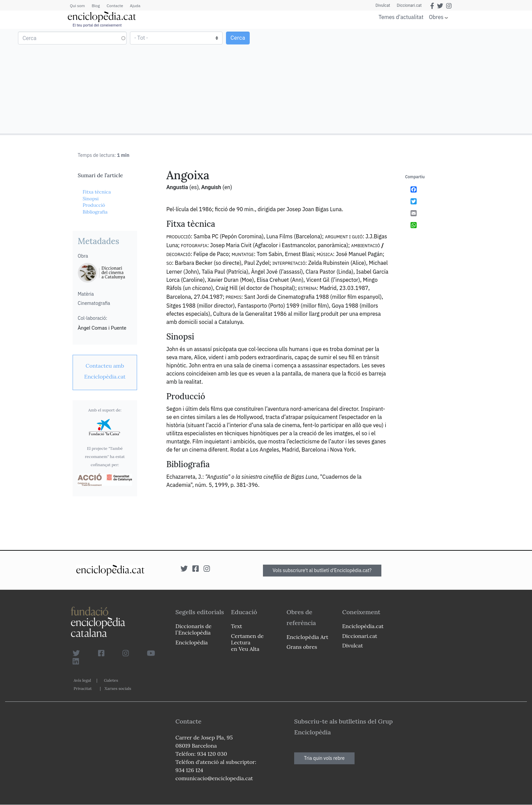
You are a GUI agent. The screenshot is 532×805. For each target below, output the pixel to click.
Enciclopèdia (192, 642)
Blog (96, 6)
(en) (227, 187)
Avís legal (82, 680)
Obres (436, 17)
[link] (105, 371)
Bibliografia (95, 212)
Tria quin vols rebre (324, 758)
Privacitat (83, 688)
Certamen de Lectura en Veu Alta (247, 642)
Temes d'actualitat (401, 17)
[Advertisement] (398, 81)
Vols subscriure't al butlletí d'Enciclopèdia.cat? (322, 570)
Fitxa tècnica (97, 192)
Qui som (77, 6)
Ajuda (135, 6)
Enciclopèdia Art (308, 637)
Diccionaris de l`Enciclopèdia (193, 629)
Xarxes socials (118, 688)
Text (237, 626)
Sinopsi (90, 199)
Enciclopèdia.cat (363, 626)
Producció (94, 205)
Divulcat (383, 5)
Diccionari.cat (409, 5)
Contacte (115, 6)
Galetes (111, 680)
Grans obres (302, 647)
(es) (194, 187)
